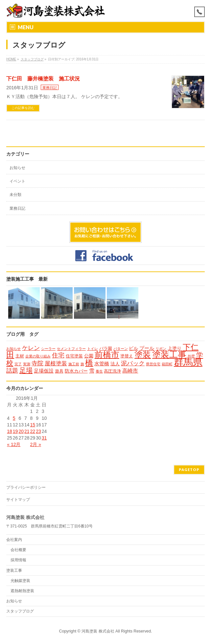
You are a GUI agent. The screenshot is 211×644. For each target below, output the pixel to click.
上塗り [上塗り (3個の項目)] (175, 348)
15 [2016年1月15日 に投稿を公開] (33, 425)
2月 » (36, 444)
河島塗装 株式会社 (98, 631)
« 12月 (14, 444)
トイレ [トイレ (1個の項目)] (93, 349)
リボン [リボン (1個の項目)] (161, 349)
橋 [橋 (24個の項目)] (89, 363)
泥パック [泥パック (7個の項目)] (133, 363)
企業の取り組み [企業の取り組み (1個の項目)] (38, 356)
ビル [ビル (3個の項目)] (133, 348)
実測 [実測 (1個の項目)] (27, 364)
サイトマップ (18, 500)
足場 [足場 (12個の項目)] (26, 370)
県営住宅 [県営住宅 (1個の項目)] (153, 364)
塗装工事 (14, 570)
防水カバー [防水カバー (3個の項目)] (76, 371)
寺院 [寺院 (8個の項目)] (37, 363)
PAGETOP (189, 470)
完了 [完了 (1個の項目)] (18, 364)
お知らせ (17, 168)
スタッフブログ (20, 611)
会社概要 (18, 550)
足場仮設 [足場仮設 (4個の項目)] (44, 371)
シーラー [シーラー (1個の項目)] (48, 349)
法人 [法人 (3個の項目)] (115, 364)
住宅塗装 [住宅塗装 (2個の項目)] (74, 356)
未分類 (15, 195)
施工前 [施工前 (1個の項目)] (74, 364)
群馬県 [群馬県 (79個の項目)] (188, 362)
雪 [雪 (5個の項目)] (92, 371)
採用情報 (18, 560)
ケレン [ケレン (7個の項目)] (31, 348)
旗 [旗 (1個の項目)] (82, 364)
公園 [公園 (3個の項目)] (89, 356)
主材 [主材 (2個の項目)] (20, 356)
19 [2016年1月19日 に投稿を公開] (15, 431)
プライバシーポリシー (26, 487)
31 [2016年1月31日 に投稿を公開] (44, 438)
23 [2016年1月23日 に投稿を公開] (38, 431)
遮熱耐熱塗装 (22, 591)
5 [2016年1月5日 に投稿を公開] (14, 418)
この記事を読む (23, 108)
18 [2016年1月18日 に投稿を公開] (10, 431)
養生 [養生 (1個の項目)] (99, 371)
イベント (17, 181)
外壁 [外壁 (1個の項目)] (191, 356)
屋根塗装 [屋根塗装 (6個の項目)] (56, 364)
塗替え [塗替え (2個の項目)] (127, 356)
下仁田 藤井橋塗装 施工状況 (43, 79)
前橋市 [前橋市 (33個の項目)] (107, 354)
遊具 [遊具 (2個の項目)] (59, 371)
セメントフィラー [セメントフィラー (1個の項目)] (71, 349)
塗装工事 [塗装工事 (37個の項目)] (169, 354)
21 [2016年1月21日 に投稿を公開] (27, 431)
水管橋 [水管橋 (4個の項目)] (102, 364)
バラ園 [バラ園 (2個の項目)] (106, 348)
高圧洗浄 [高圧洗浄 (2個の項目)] (112, 371)
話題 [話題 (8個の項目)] (12, 370)
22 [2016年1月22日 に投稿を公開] (33, 431)
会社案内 (14, 540)
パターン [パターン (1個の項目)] (121, 349)
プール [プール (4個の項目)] (147, 348)
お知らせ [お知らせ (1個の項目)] (13, 349)
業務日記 (50, 88)
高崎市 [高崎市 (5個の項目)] (130, 371)
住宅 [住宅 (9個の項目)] (58, 355)
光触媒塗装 (20, 581)
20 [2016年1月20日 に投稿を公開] (21, 431)
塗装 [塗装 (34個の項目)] (143, 354)
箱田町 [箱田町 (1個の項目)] (167, 364)
